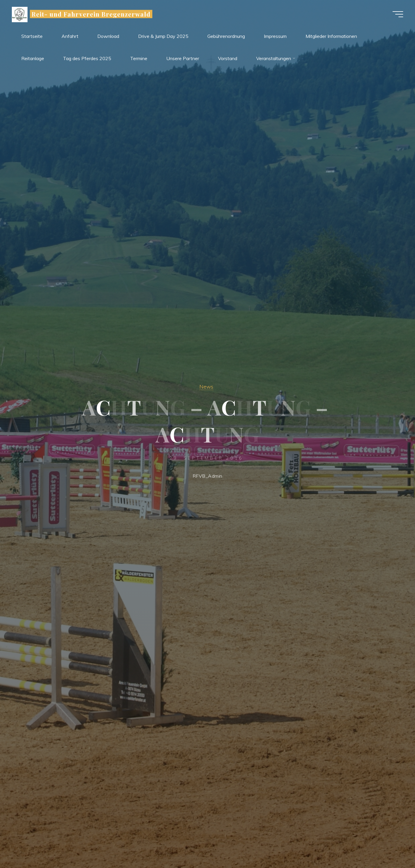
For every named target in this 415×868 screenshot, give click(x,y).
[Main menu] (398, 14)
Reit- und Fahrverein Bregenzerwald (91, 14)
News (206, 386)
